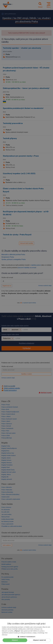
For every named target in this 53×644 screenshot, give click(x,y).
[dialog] (26, 631)
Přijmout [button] (15, 640)
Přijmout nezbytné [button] (39, 640)
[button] (26, 637)
